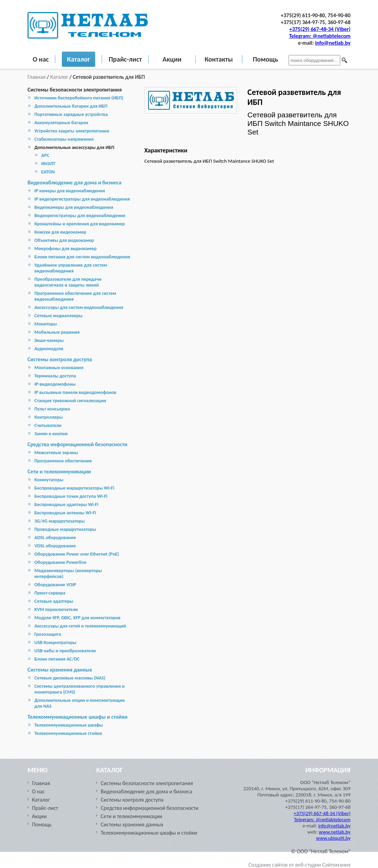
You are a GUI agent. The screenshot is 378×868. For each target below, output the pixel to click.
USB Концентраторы (55, 642)
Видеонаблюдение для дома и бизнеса (74, 183)
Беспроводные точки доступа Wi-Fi (71, 496)
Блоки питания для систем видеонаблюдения (82, 257)
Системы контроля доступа (60, 359)
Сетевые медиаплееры (58, 316)
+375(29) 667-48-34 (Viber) (320, 29)
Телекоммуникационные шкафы (69, 725)
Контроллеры (49, 417)
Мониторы (46, 324)
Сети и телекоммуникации (59, 471)
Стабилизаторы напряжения (64, 139)
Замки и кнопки (51, 434)
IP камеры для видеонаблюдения (70, 191)
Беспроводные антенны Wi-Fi (65, 513)
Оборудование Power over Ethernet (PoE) (77, 554)
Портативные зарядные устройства (71, 114)
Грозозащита (48, 634)
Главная (37, 77)
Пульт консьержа (52, 409)
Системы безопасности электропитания (75, 90)
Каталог (79, 59)
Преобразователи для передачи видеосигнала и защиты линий (68, 282)
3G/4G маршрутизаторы (60, 521)
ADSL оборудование (55, 538)
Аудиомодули (49, 349)
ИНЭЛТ (48, 164)
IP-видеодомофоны (55, 384)
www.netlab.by (335, 832)
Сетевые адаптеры (54, 601)
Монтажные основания (59, 368)
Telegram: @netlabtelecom (320, 36)
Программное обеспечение (63, 461)
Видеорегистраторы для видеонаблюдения (80, 216)
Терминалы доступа (55, 376)
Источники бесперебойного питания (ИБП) (79, 98)
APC (45, 155)
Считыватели (48, 425)
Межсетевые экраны (56, 453)
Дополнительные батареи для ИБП (71, 106)
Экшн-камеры (49, 340)
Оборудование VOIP (55, 585)
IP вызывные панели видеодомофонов (75, 392)
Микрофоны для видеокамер (65, 249)
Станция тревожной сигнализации (70, 401)
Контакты (219, 59)
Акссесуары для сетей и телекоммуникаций (80, 626)
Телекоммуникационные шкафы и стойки (77, 717)
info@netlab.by (333, 43)
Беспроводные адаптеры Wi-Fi (66, 505)
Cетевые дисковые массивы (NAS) (70, 678)
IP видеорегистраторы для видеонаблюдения (82, 199)
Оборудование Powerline (60, 562)
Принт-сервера (50, 593)
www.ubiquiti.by (333, 838)
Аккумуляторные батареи (61, 123)
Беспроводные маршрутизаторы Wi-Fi (74, 488)
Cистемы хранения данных (60, 670)
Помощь (265, 59)
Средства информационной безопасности (77, 444)
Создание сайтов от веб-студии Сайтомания (299, 865)
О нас (41, 59)
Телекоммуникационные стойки (68, 733)
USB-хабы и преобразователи (65, 651)
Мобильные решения (57, 332)
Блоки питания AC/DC (57, 659)
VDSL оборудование (55, 546)
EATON (48, 172)
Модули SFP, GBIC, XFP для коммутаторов (77, 618)
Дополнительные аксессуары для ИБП (74, 147)
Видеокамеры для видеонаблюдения (74, 207)
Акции (172, 59)
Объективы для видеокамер (64, 240)
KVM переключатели (56, 609)
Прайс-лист (125, 59)
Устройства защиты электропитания (72, 131)
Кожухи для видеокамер (60, 232)
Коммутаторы (49, 480)
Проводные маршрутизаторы (65, 529)
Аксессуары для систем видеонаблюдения (79, 307)
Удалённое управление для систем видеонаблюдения (71, 268)
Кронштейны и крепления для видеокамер (80, 224)
